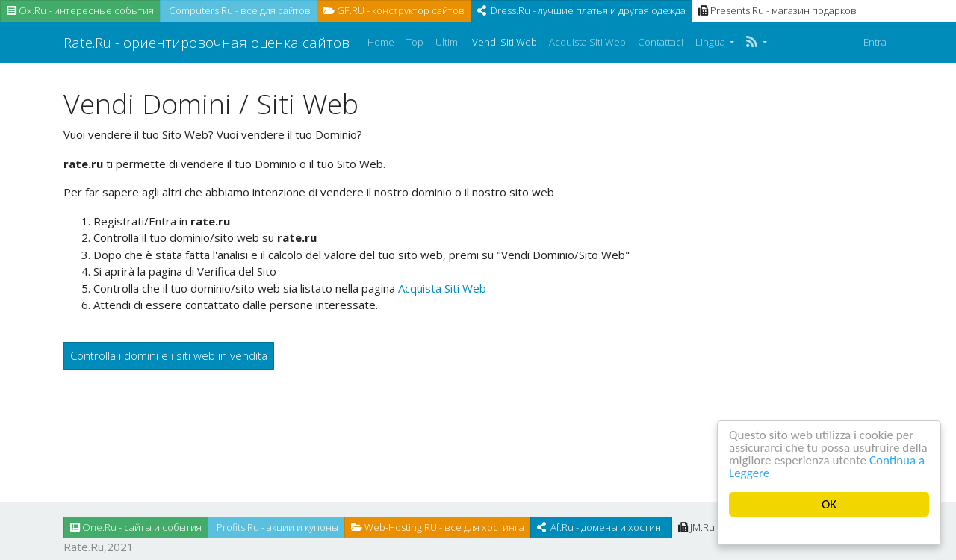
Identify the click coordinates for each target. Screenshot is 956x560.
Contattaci (661, 42)
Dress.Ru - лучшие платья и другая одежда (581, 10)
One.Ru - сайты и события (136, 527)
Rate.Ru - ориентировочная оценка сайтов (207, 42)
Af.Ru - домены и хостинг (601, 527)
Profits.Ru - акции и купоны (276, 527)
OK (829, 504)
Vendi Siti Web (505, 42)
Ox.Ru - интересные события (80, 10)
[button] (756, 43)
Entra (875, 42)
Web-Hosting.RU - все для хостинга (438, 527)
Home (381, 42)
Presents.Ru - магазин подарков (777, 10)
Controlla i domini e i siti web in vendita (169, 355)
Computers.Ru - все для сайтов (239, 10)
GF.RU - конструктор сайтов (394, 10)
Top (415, 42)
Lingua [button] (711, 42)
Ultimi (448, 42)
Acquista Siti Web (587, 42)
